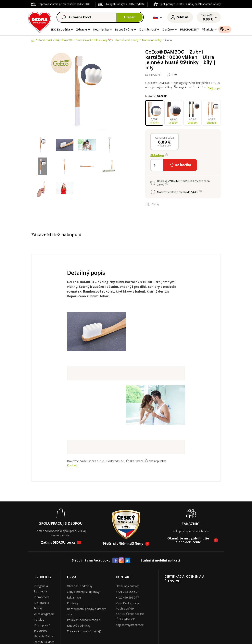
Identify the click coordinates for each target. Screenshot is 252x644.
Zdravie (82, 29)
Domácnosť (148, 29)
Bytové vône (124, 29)
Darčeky (168, 29)
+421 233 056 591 (127, 592)
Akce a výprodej (44, 614)
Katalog (39, 619)
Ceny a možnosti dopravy (83, 592)
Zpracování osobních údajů (84, 631)
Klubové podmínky (79, 626)
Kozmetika (101, 29)
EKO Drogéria (60, 29)
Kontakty (73, 603)
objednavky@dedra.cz (130, 625)
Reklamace (74, 597)
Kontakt (72, 465)
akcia (208, 29)
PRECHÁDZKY (189, 29)
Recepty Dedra (44, 636)
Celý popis (214, 88)
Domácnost (42, 597)
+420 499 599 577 (127, 597)
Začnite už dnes (44, 642)
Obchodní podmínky (80, 586)
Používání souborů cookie (83, 620)
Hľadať (129, 17)
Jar (225, 29)
